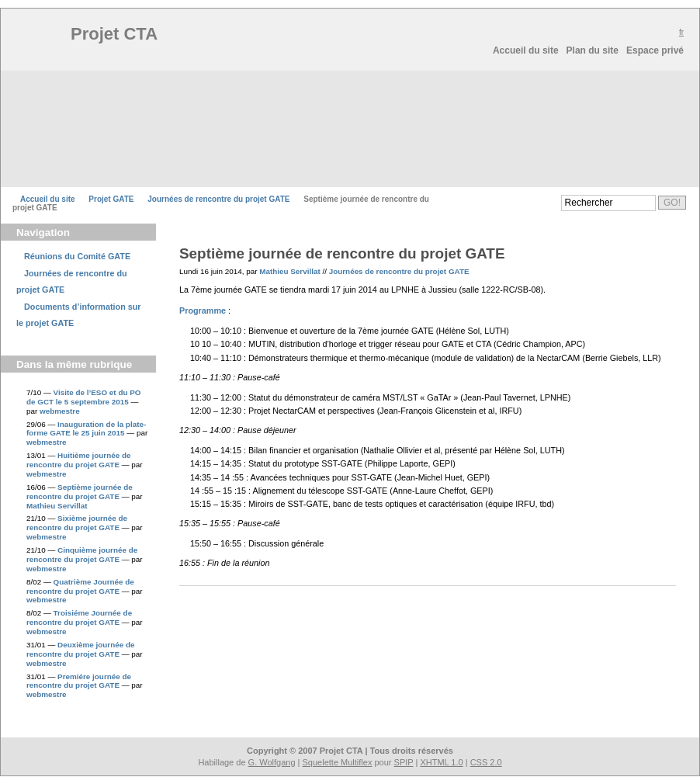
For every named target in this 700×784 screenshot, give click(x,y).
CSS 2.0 (486, 762)
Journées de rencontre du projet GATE (218, 199)
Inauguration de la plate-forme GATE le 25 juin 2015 (86, 429)
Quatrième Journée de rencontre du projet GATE (80, 586)
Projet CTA (117, 34)
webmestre (60, 411)
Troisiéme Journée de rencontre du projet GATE (79, 617)
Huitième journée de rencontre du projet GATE (78, 460)
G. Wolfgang (272, 762)
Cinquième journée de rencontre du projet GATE (82, 555)
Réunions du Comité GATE (77, 256)
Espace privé (655, 50)
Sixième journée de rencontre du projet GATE (77, 523)
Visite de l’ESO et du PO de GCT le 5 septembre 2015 (83, 397)
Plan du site (593, 50)
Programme (203, 310)
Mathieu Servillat (57, 506)
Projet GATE (111, 199)
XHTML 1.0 (441, 762)
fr (681, 32)
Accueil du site (526, 50)
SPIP (404, 762)
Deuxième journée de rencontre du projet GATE (80, 649)
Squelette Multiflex (338, 762)
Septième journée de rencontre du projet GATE (80, 492)
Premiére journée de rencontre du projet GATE (79, 681)
